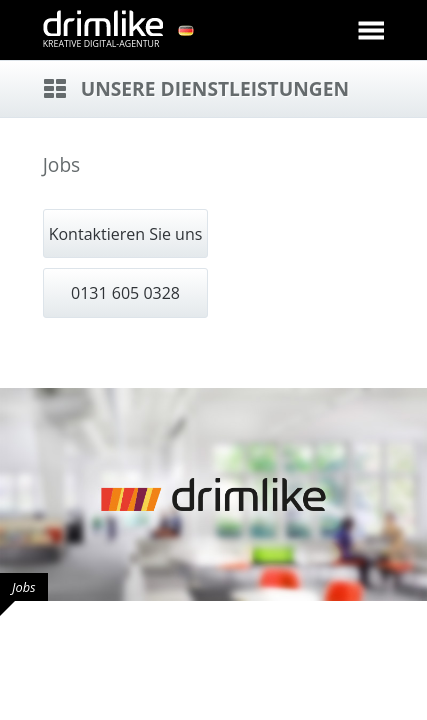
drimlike (103, 23)
